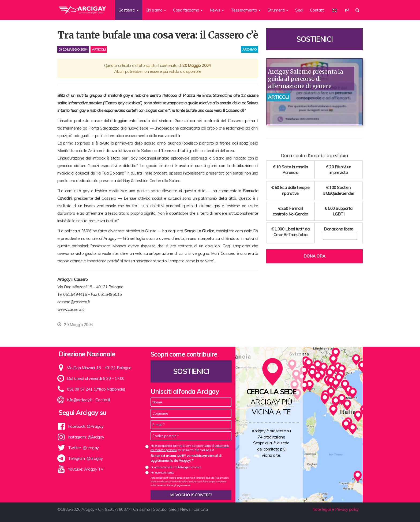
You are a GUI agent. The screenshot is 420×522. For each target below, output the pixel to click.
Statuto (160, 509)
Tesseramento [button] (246, 10)
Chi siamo (142, 509)
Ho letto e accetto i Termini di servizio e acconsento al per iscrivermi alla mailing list (190, 448)
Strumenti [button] (278, 10)
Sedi (299, 10)
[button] (347, 10)
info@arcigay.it (80, 400)
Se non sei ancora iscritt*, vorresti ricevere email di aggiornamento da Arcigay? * (186, 458)
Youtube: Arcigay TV (86, 469)
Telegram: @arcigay (85, 458)
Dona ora (314, 256)
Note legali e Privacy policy (335, 509)
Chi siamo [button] (156, 10)
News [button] (217, 10)
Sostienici (314, 39)
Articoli (99, 49)
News (185, 509)
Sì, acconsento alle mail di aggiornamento (176, 467)
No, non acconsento (162, 472)
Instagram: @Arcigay (86, 437)
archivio (250, 49)
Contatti (317, 10)
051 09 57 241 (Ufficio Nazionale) (96, 389)
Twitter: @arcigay (83, 448)
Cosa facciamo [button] (188, 10)
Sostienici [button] (129, 10)
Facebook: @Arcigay (86, 426)
